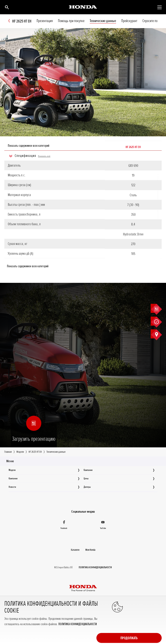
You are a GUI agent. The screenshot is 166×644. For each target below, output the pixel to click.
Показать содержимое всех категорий (29, 146)
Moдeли (12, 470)
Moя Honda (90, 550)
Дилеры (87, 487)
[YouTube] (103, 525)
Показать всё (44, 156)
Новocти (12, 487)
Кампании (88, 470)
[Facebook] (64, 525)
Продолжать (144, 620)
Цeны (86, 479)
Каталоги (75, 550)
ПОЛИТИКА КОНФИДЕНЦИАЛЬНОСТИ (78, 637)
